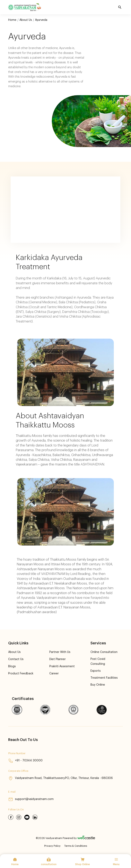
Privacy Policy (52, 846)
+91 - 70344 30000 (25, 760)
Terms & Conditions (76, 846)
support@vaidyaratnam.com (31, 799)
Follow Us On (16, 809)
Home (12, 20)
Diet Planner (57, 659)
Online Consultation (104, 652)
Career (54, 673)
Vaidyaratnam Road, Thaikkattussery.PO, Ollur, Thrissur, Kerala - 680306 (61, 778)
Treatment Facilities (104, 677)
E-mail (12, 791)
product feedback (21, 673)
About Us (26, 20)
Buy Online (97, 684)
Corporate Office (18, 770)
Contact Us (16, 659)
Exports (95, 671)
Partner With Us (60, 652)
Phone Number (17, 753)
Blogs (12, 666)
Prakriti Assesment (62, 666)
